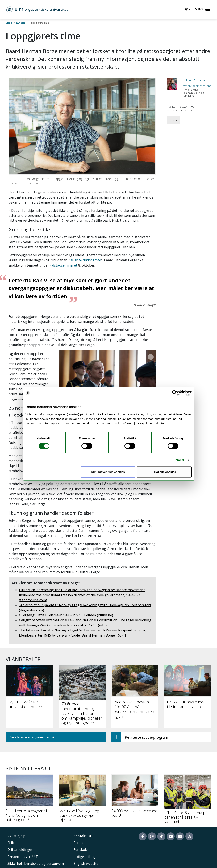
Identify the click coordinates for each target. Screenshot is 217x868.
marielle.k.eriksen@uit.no (197, 86)
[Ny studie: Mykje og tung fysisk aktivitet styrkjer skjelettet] (82, 783)
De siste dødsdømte (85, 260)
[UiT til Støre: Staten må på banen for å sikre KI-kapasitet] (188, 783)
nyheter (21, 23)
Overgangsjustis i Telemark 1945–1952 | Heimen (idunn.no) (66, 598)
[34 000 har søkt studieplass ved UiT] (135, 780)
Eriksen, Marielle (194, 80)
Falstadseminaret (64, 265)
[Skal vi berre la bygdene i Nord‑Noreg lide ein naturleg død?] (29, 783)
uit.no (9, 23)
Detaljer (179, 460)
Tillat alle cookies (164, 472)
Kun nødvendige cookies (108, 472)
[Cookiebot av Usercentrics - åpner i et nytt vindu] (175, 393)
